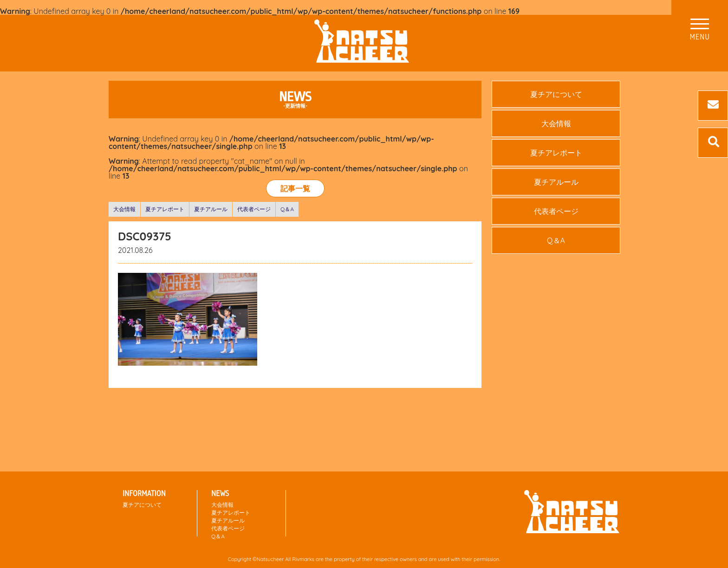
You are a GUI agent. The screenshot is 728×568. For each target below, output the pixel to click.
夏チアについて (556, 94)
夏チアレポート (165, 209)
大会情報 (124, 209)
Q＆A (287, 209)
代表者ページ (254, 209)
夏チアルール (211, 209)
